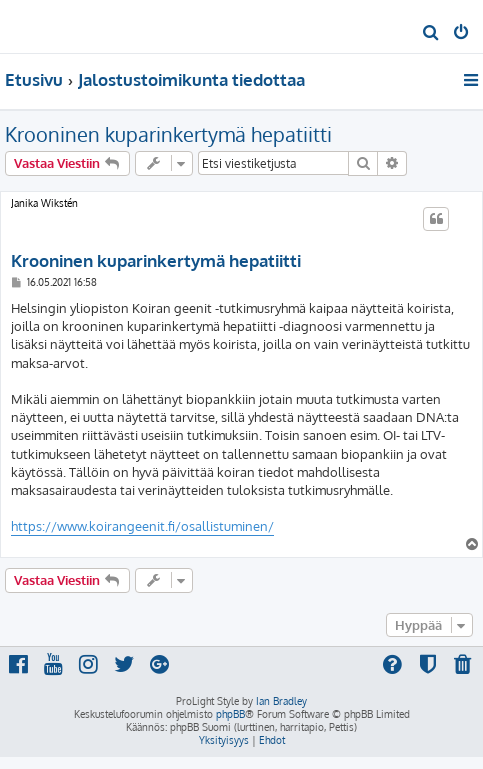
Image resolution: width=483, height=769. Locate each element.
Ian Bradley (281, 701)
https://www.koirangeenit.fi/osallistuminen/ (142, 526)
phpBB (230, 714)
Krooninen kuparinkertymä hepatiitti (168, 134)
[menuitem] (431, 34)
